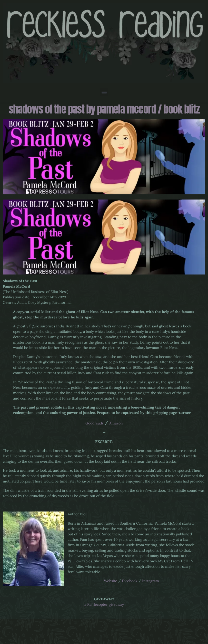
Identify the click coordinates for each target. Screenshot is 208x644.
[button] (104, 92)
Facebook (130, 581)
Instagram (151, 581)
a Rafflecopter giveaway (104, 604)
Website (111, 581)
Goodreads (94, 423)
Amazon (116, 423)
